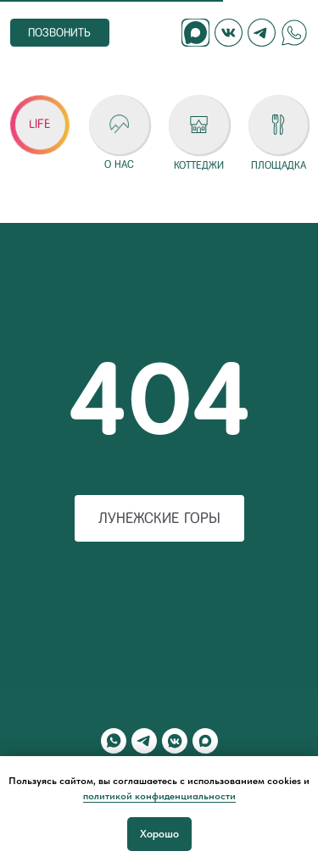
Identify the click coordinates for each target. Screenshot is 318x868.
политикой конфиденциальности (159, 796)
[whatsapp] (114, 741)
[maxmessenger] (205, 741)
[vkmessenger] (175, 741)
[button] (40, 124)
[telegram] (144, 741)
